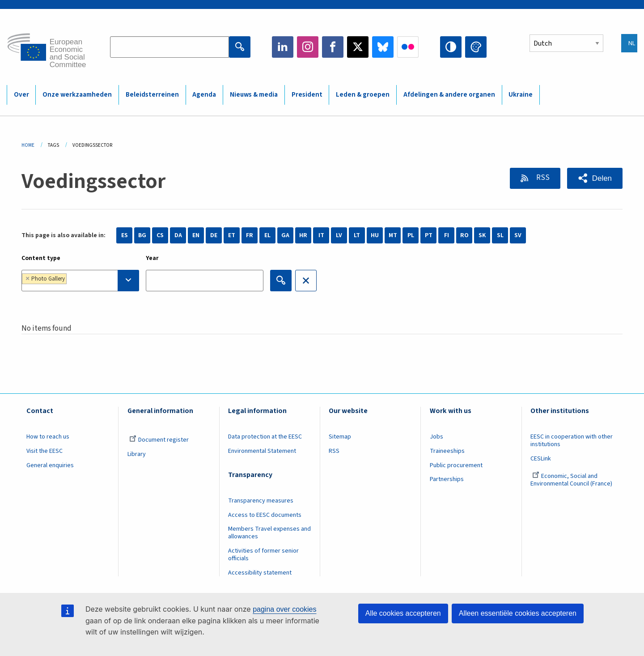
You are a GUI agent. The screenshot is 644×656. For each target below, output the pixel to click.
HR (303, 235)
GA (285, 235)
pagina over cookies (284, 609)
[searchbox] (96, 280)
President (307, 95)
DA (178, 235)
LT (357, 235)
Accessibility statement (260, 573)
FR (250, 235)
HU (375, 235)
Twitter (358, 47)
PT (429, 235)
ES (125, 235)
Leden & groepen (363, 95)
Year (152, 258)
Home (28, 145)
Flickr (408, 47)
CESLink (541, 459)
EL (267, 235)
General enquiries (50, 465)
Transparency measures (261, 501)
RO (464, 235)
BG (142, 235)
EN (196, 235)
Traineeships (447, 451)
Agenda (204, 95)
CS (160, 235)
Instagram (308, 47)
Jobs (436, 437)
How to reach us (48, 437)
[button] (595, 178)
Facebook (333, 47)
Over (21, 95)
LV (339, 235)
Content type (41, 258)
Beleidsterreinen (152, 95)
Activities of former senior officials (263, 555)
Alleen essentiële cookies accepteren (518, 613)
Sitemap (340, 437)
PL (411, 235)
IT (321, 235)
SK (482, 235)
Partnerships (447, 479)
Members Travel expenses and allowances (269, 533)
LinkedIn (283, 47)
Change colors (476, 47)
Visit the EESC (44, 451)
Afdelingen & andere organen (449, 95)
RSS (542, 178)
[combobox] (80, 281)
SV (518, 235)
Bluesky (383, 47)
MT (393, 235)
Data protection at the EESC (265, 437)
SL (500, 235)
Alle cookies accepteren (403, 613)
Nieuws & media (254, 95)
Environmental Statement (262, 451)
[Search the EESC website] (169, 47)
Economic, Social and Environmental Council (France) (572, 480)
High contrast (451, 47)
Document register (159, 440)
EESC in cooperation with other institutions (572, 441)
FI (447, 235)
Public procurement (456, 465)
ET (232, 235)
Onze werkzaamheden (77, 95)
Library (137, 454)
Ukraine (521, 95)
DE (214, 235)
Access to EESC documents (265, 515)
